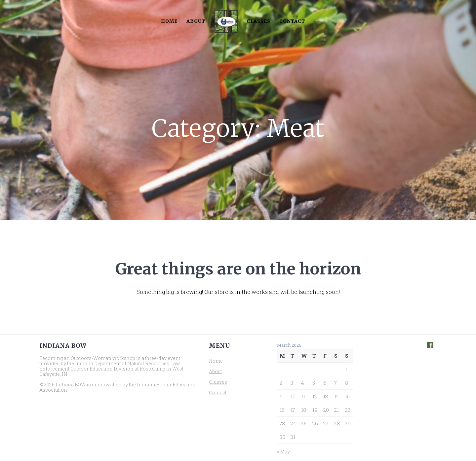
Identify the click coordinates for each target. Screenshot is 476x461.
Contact (292, 21)
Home (169, 21)
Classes (258, 21)
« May (283, 452)
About (196, 21)
